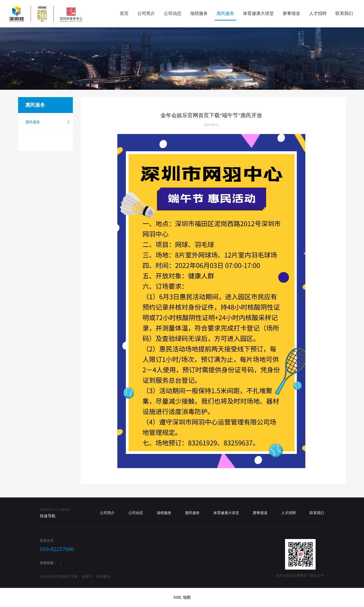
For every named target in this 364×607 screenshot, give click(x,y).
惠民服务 (225, 13)
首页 (124, 13)
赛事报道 (291, 13)
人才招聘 (318, 13)
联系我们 (344, 13)
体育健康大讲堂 (258, 13)
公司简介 (146, 13)
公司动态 (173, 13)
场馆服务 (199, 13)
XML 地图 (182, 597)
